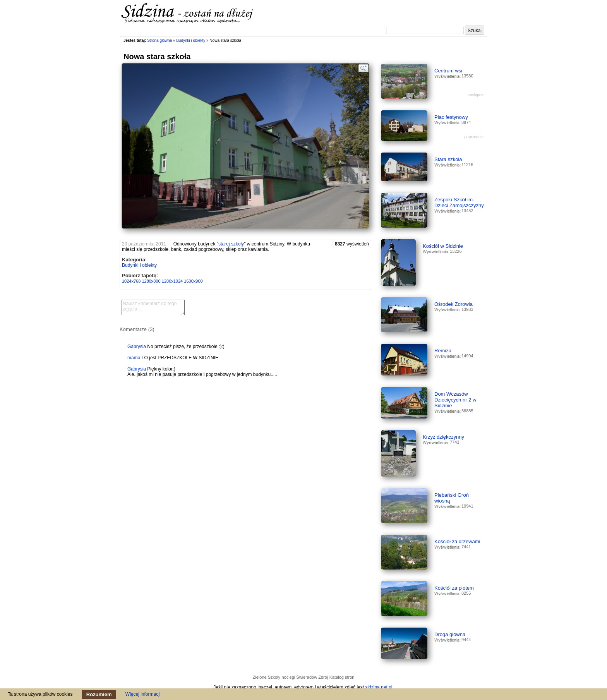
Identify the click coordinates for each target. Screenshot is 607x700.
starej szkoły (231, 244)
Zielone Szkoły (267, 677)
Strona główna (159, 40)
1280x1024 (172, 281)
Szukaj (475, 31)
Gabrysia (137, 347)
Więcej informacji (143, 694)
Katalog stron (342, 677)
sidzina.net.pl (379, 687)
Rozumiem (99, 694)
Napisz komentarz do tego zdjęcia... (153, 307)
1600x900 (193, 281)
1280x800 (151, 281)
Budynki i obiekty (191, 40)
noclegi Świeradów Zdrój (305, 677)
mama (134, 358)
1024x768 (131, 281)
